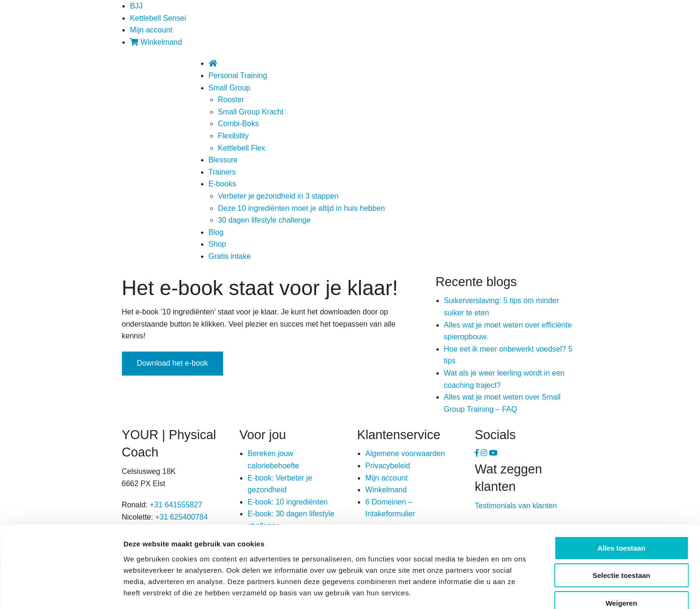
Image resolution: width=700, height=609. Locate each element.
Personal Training (238, 76)
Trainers (222, 172)
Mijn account (151, 30)
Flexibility (233, 136)
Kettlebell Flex (242, 148)
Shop (217, 244)
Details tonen (509, 590)
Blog (216, 232)
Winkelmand (156, 42)
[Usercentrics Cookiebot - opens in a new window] (61, 591)
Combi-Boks (238, 124)
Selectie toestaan (622, 522)
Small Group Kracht (251, 112)
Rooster (231, 100)
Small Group (229, 88)
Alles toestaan (621, 494)
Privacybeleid (388, 466)
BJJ (136, 6)
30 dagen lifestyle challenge (264, 220)
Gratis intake (230, 256)
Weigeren (621, 549)
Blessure (223, 160)
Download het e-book (173, 363)
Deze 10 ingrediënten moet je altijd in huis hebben (302, 208)
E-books (222, 184)
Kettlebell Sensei (158, 18)
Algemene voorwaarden (405, 453)
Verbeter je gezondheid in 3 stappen (278, 196)
